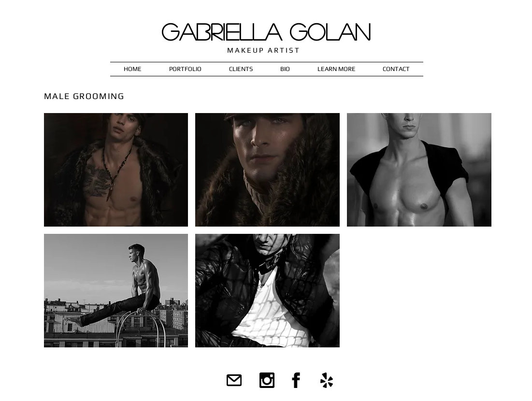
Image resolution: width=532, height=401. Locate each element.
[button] (186, 69)
